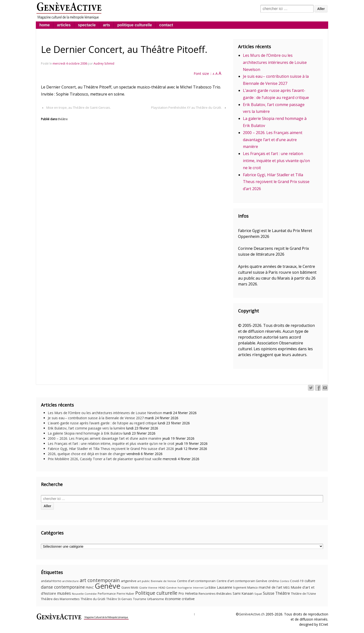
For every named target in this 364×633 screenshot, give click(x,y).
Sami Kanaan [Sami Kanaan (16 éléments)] (243, 593)
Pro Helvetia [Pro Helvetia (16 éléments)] (188, 593)
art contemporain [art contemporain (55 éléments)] (100, 580)
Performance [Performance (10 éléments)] (107, 594)
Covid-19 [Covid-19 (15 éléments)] (297, 581)
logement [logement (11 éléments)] (240, 588)
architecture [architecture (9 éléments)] (71, 581)
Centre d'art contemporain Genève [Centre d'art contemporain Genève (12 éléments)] (242, 581)
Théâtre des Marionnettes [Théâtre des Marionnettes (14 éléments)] (60, 599)
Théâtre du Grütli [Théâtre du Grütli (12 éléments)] (93, 599)
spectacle (87, 25)
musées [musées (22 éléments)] (64, 593)
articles (64, 25)
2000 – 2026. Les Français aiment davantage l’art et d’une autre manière (273, 140)
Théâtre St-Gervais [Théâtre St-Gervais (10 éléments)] (119, 599)
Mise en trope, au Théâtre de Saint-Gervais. (79, 107)
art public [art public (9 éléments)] (144, 581)
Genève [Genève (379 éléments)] (108, 586)
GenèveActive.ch (252, 614)
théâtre (63, 119)
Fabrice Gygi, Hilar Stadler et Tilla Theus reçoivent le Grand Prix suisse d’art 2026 (276, 182)
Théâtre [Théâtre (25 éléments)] (283, 593)
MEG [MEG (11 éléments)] (287, 588)
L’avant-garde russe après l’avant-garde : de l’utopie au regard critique (102, 423)
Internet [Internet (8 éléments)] (198, 588)
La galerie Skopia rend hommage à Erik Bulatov (85, 433)
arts (106, 25)
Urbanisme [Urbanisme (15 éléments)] (156, 599)
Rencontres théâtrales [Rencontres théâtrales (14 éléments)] (215, 594)
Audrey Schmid (104, 63)
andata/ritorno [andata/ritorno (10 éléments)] (51, 581)
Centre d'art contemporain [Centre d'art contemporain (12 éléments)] (196, 581)
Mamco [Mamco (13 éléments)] (253, 587)
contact (166, 25)
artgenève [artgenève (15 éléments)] (129, 581)
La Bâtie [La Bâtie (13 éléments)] (210, 587)
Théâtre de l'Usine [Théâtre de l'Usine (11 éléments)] (303, 594)
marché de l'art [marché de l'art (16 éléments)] (271, 587)
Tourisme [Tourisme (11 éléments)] (140, 599)
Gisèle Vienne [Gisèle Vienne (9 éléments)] (148, 588)
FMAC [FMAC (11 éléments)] (90, 588)
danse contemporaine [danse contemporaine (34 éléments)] (63, 587)
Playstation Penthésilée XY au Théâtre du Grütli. (186, 107)
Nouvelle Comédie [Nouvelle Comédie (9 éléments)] (84, 594)
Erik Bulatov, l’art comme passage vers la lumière (86, 428)
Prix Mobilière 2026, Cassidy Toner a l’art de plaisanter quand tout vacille (105, 459)
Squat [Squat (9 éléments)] (258, 594)
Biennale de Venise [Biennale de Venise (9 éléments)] (163, 581)
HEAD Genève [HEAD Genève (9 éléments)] (168, 588)
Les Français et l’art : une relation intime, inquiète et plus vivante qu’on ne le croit (276, 161)
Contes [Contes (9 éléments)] (284, 581)
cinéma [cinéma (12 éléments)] (273, 581)
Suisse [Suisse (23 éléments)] (269, 593)
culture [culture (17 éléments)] (310, 581)
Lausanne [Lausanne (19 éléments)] (225, 587)
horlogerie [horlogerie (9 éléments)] (185, 588)
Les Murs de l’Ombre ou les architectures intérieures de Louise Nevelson (275, 62)
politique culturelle (135, 25)
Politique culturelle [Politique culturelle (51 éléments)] (156, 593)
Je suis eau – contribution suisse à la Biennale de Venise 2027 (96, 418)
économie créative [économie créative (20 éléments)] (180, 599)
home (44, 25)
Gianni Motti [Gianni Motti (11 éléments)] (130, 588)
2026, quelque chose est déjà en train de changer (87, 454)
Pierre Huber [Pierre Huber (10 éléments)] (125, 594)
